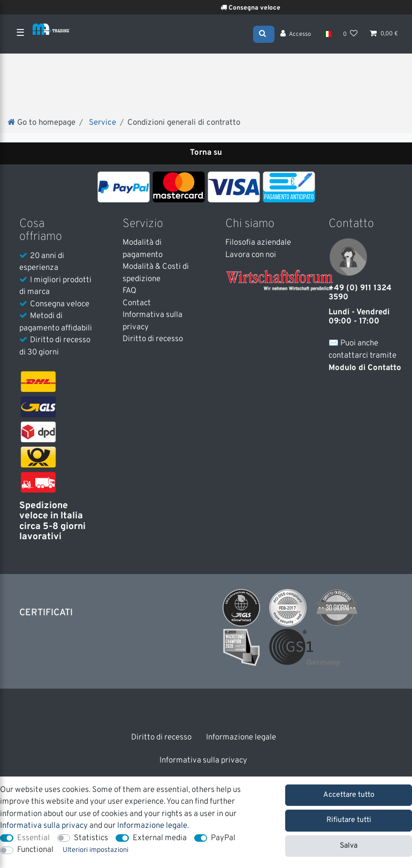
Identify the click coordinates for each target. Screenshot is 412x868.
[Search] (264, 34)
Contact (137, 303)
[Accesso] (296, 35)
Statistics (91, 838)
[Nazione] (327, 35)
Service (101, 124)
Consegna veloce (260, 8)
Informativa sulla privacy (203, 761)
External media (160, 838)
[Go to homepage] (41, 124)
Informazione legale (241, 738)
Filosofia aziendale (258, 243)
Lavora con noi (251, 255)
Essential (33, 838)
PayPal (223, 838)
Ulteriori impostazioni (96, 850)
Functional (35, 850)
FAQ (129, 291)
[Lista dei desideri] (350, 35)
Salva (349, 846)
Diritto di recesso (153, 339)
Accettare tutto (349, 795)
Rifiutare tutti (349, 820)
